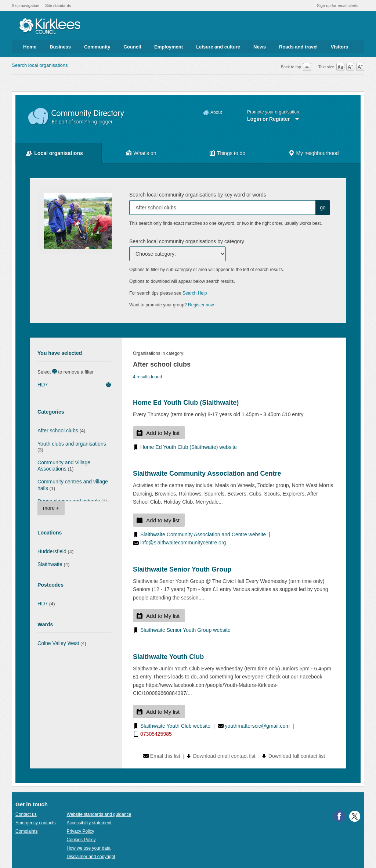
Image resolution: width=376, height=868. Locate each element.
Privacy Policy (80, 831)
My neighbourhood (317, 153)
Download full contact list (297, 756)
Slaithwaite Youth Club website (175, 726)
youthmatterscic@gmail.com (257, 726)
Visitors (339, 47)
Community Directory (77, 117)
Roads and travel (298, 47)
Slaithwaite (50, 564)
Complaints (26, 831)
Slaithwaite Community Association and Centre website (203, 534)
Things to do (231, 153)
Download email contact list (224, 756)
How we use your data (88, 848)
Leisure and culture (218, 47)
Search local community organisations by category (187, 241)
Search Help (195, 293)
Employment (169, 47)
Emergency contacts (35, 823)
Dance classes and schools (69, 501)
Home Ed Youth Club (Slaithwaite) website (189, 447)
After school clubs (58, 431)
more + (51, 508)
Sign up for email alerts (338, 6)
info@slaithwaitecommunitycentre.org (183, 543)
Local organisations (59, 153)
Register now (201, 305)
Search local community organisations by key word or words (198, 195)
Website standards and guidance (99, 814)
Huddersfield (52, 551)
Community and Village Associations (64, 466)
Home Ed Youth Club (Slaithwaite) (186, 403)
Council (132, 47)
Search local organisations (40, 65)
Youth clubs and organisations (72, 444)
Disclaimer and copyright (91, 857)
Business (60, 47)
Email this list (165, 756)
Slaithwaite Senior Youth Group (182, 569)
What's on (145, 153)
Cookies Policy (81, 840)
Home (30, 47)
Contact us (26, 814)
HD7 (43, 385)
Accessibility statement (89, 823)
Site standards (58, 6)
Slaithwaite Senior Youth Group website (185, 630)
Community (97, 47)
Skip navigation (26, 6)
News (260, 47)
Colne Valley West (58, 643)
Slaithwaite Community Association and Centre (207, 473)
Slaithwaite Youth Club (168, 657)
